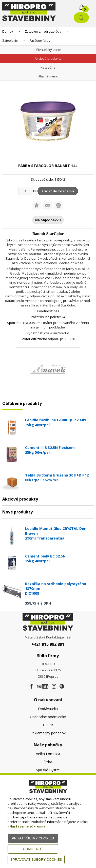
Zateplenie (10, 41)
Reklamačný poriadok (48, 733)
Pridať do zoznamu (58, 191)
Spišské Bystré (48, 770)
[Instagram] (54, 687)
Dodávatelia (48, 709)
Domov (8, 32)
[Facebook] (31, 687)
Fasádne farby (40, 41)
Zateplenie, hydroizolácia (43, 32)
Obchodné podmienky (48, 717)
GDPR (48, 725)
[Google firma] (62, 687)
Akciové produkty (48, 58)
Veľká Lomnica (48, 754)
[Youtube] (43, 687)
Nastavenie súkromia (27, 826)
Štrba (48, 762)
